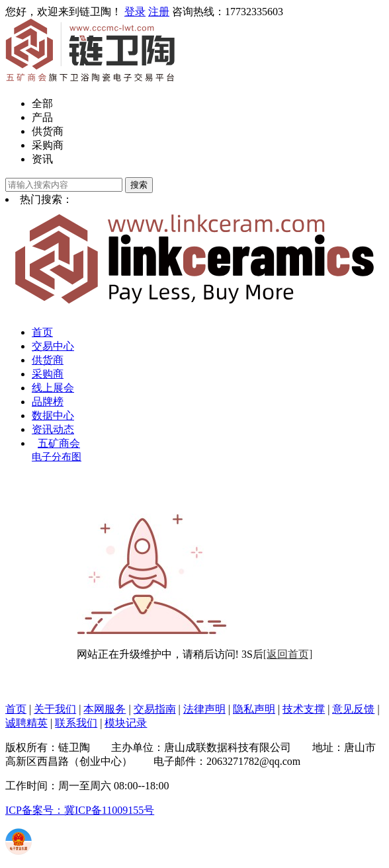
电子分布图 (57, 457)
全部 (42, 103)
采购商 (48, 145)
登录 (135, 12)
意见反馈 (353, 709)
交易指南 (155, 709)
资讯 (42, 159)
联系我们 (76, 723)
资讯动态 (53, 429)
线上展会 (53, 388)
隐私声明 (254, 709)
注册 (159, 12)
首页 (42, 332)
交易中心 (53, 346)
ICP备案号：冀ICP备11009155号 (80, 810)
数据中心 (53, 415)
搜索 (139, 185)
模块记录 (126, 723)
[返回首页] (288, 654)
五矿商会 (59, 443)
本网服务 (105, 709)
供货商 (48, 131)
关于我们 (55, 709)
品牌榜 (48, 402)
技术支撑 (304, 709)
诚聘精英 (26, 723)
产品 (42, 117)
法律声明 (204, 709)
